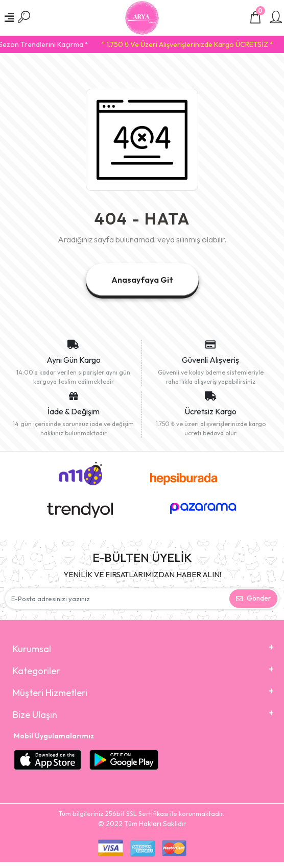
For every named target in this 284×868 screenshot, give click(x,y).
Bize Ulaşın (35, 715)
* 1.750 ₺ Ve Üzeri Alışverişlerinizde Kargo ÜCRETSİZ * (191, 44)
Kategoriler (36, 671)
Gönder (253, 598)
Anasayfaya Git (142, 280)
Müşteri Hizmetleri (50, 693)
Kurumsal (32, 649)
